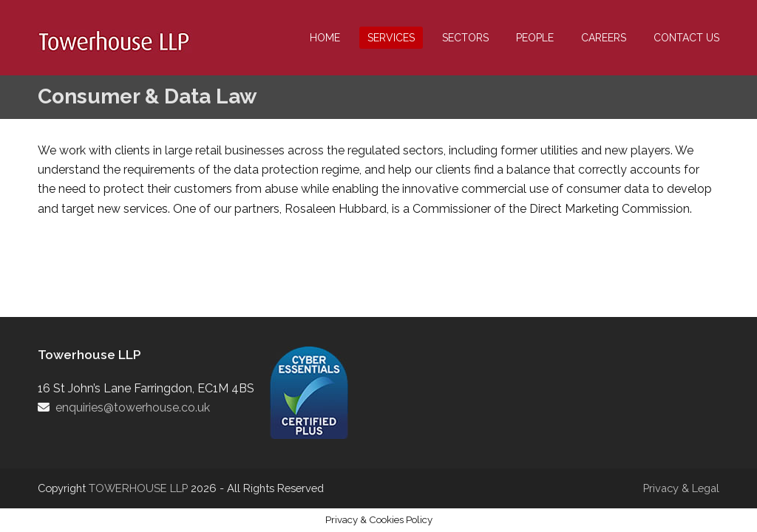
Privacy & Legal (681, 488)
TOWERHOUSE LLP (140, 488)
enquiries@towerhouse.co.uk (133, 407)
